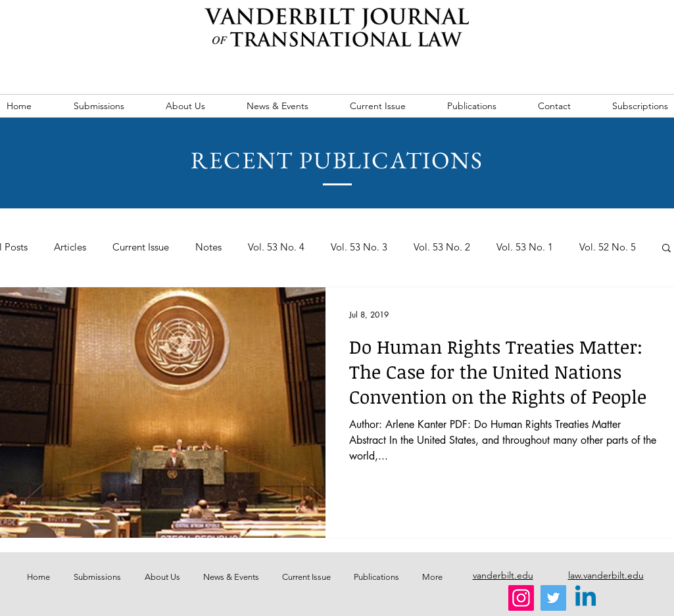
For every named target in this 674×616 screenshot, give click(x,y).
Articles (70, 247)
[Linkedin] (586, 598)
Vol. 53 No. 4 (276, 247)
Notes (208, 247)
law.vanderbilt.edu (606, 575)
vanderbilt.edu (503, 575)
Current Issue (141, 247)
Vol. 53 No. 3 (359, 247)
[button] (666, 249)
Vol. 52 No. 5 (608, 247)
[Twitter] (553, 598)
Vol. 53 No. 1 (525, 247)
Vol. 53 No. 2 (442, 247)
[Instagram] (521, 598)
